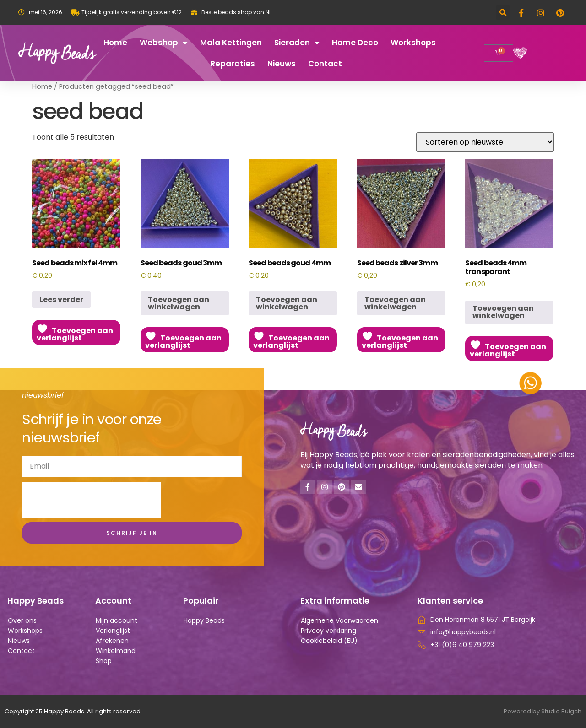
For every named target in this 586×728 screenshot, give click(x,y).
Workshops (413, 43)
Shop (104, 661)
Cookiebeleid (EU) (329, 641)
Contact (325, 64)
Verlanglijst (113, 631)
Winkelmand (116, 651)
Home (115, 43)
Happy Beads (204, 620)
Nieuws (282, 64)
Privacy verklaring (328, 631)
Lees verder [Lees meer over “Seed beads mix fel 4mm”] (61, 299)
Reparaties (233, 64)
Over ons (22, 620)
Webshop (164, 43)
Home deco (355, 43)
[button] (503, 13)
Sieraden (297, 43)
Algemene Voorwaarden (339, 620)
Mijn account (117, 620)
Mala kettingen (231, 43)
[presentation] (92, 500)
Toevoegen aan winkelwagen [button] (179, 303)
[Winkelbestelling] (485, 142)
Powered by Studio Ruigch (543, 711)
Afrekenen (112, 641)
